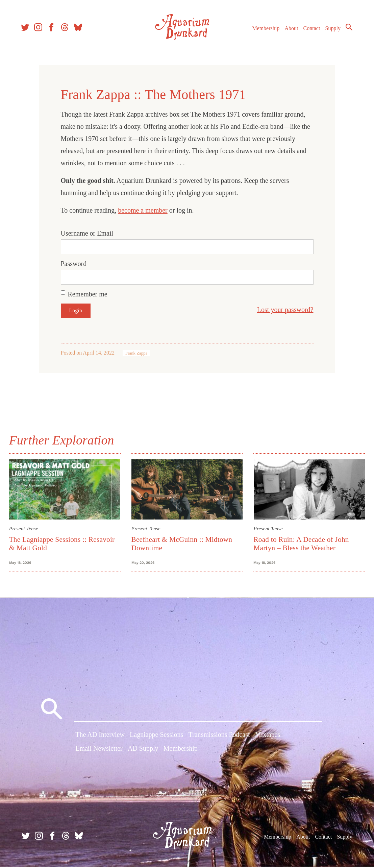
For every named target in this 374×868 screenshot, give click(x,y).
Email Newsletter (99, 751)
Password (74, 264)
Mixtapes (268, 737)
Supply (331, 30)
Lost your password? (285, 310)
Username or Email (87, 233)
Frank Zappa (136, 353)
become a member (143, 210)
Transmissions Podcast (219, 737)
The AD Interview (100, 737)
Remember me (88, 294)
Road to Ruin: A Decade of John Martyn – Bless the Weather (301, 543)
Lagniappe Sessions (156, 737)
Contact (310, 30)
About (289, 30)
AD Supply (143, 751)
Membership (264, 30)
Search (347, 29)
